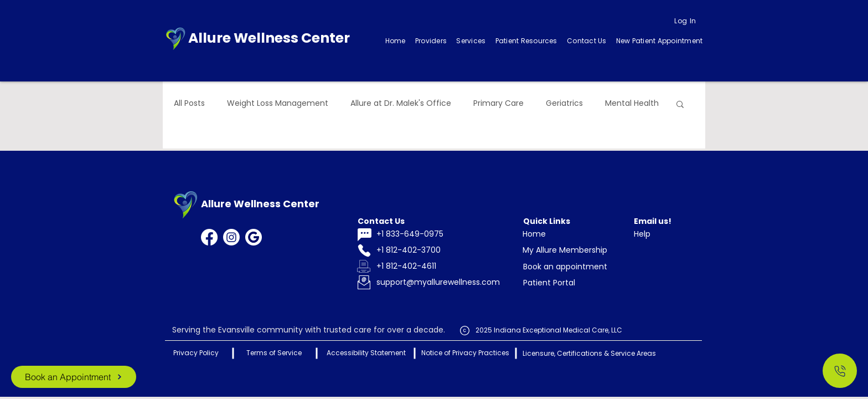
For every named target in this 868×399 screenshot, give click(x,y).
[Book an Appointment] (74, 377)
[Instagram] (231, 237)
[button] (471, 41)
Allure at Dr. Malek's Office (401, 103)
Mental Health (632, 103)
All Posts (189, 103)
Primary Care (498, 103)
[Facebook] (209, 237)
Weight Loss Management (278, 103)
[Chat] (364, 235)
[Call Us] (840, 371)
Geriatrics (564, 103)
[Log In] (685, 21)
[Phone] (364, 251)
